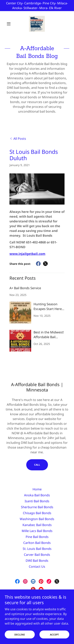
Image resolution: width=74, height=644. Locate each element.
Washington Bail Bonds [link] (37, 519)
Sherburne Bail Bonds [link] (37, 507)
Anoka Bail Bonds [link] (37, 495)
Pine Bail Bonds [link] (37, 537)
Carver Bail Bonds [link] (37, 555)
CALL (37, 465)
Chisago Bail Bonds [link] (37, 513)
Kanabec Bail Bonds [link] (37, 525)
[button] (10, 24)
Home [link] (37, 489)
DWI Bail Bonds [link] (37, 561)
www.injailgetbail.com (27, 254)
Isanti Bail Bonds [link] (37, 501)
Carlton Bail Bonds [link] (37, 543)
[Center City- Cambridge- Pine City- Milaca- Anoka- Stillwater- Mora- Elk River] (37, 6)
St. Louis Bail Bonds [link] (37, 549)
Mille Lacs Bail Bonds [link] (37, 531)
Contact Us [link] (37, 566)
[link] (37, 24)
